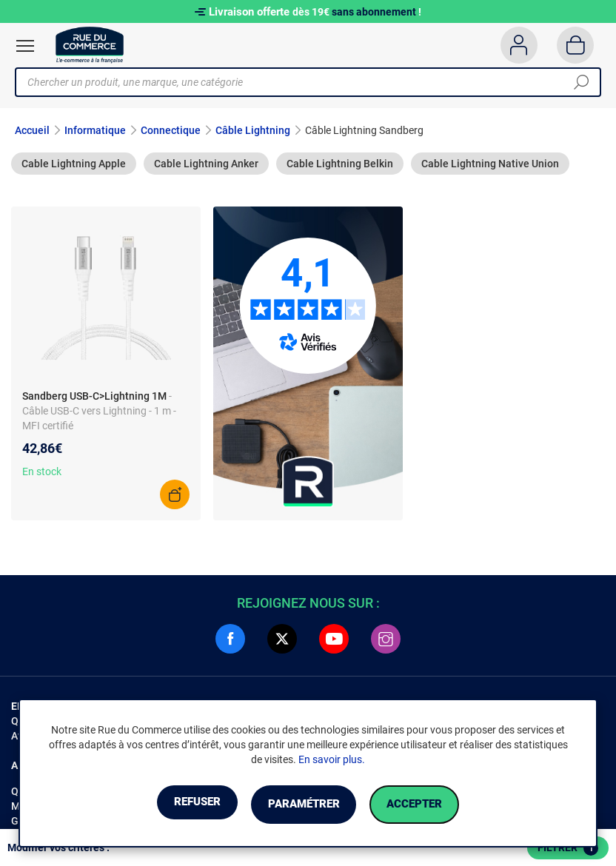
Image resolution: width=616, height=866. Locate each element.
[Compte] (519, 45)
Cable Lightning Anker (206, 164)
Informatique (95, 130)
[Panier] (576, 45)
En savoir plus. (332, 761)
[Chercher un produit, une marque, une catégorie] (302, 82)
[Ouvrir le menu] (25, 46)
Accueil (32, 130)
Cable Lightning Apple (74, 164)
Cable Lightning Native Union (490, 164)
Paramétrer (303, 805)
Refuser (178, 805)
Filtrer (568, 848)
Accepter (433, 805)
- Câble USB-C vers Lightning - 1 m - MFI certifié (99, 411)
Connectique (171, 130)
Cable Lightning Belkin (340, 164)
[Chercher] (581, 82)
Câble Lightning (253, 130)
